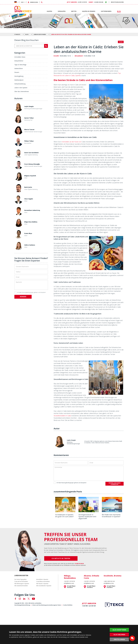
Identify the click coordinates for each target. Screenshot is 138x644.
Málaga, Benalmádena (70, 577)
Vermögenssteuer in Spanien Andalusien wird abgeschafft (87, 517)
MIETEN (74, 11)
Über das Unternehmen (22, 91)
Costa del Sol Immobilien (21, 582)
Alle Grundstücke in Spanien (44, 586)
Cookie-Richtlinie (68, 605)
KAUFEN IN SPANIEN (89, 11)
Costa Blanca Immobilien (43, 582)
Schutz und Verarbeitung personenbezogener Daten (47, 605)
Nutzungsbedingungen (28, 292)
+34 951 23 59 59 (77, 2)
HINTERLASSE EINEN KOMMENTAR (115, 484)
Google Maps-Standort (71, 587)
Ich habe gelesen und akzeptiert (30, 292)
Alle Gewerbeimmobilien (21, 586)
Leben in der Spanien (21, 88)
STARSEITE (17, 34)
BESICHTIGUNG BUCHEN (117, 2)
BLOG (27, 34)
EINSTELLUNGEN (119, 639)
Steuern (17, 72)
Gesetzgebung (19, 76)
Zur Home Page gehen (20, 579)
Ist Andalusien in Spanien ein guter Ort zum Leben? (64, 516)
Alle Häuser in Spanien (42, 584)
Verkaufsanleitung (20, 84)
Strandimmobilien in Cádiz (62, 416)
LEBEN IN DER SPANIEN (40, 34)
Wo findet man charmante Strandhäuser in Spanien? (111, 516)
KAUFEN (49, 11)
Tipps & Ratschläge (20, 65)
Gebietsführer (19, 68)
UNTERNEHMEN (106, 11)
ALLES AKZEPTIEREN (119, 630)
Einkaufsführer (19, 61)
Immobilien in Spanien (42, 579)
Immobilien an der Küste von (72, 142)
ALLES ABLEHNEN (119, 635)
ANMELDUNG (34, 2)
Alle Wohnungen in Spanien (22, 584)
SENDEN (23, 297)
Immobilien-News (20, 57)
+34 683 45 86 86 (96, 2)
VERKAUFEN (62, 11)
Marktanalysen (19, 80)
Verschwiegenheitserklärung (22, 605)
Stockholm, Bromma (113, 576)
